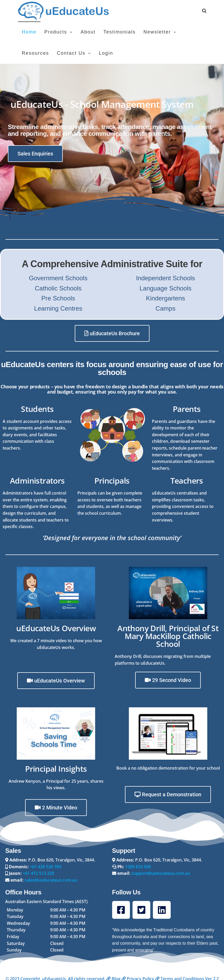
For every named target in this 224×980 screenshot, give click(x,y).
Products (56, 32)
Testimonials (120, 32)
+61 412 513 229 (38, 873)
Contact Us (71, 53)
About (88, 32)
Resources (36, 53)
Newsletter (157, 32)
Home (29, 32)
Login (106, 53)
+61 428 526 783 (45, 867)
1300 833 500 (138, 867)
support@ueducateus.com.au (161, 873)
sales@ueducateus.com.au (51, 880)
